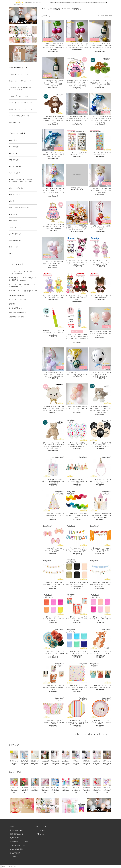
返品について (14, 838)
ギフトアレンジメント (78, 3)
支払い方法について (17, 830)
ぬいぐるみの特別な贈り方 (18, 312)
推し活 (57, 3)
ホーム (12, 826)
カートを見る (40, 830)
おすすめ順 (101, 15)
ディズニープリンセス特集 (18, 299)
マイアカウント (41, 826)
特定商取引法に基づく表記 (19, 842)
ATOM (16, 857)
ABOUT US (101, 3)
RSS (11, 857)
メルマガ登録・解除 (17, 849)
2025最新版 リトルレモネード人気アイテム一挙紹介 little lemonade (23, 279)
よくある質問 (94, 3)
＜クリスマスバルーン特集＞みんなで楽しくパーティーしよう (23, 285)
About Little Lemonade (16, 295)
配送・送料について (17, 834)
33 (107, 734)
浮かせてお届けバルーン (66, 3)
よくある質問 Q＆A (16, 308)
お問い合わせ (40, 834)
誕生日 (52, 3)
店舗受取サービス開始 (16, 317)
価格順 (107, 15)
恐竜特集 (12, 304)
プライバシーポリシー (17, 845)
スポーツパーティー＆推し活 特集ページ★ (23, 291)
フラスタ (87, 3)
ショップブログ (15, 853)
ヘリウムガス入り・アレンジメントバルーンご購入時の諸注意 (23, 272)
